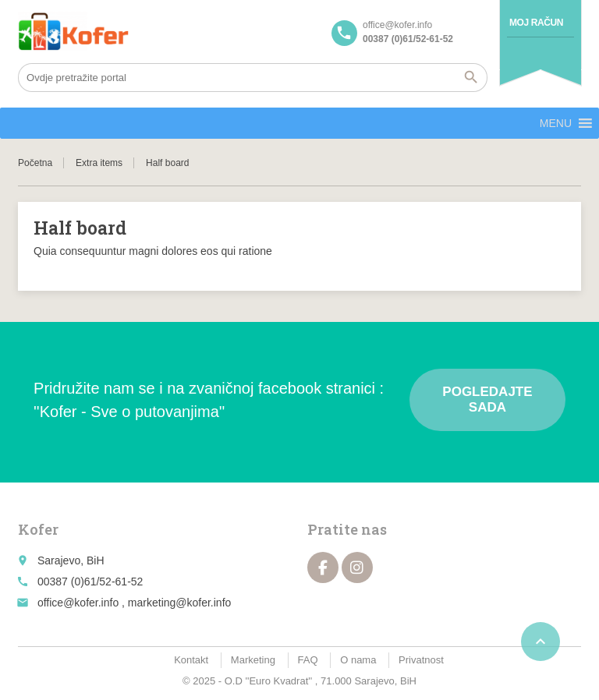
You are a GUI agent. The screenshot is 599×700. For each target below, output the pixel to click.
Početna (35, 163)
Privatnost (421, 660)
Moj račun (536, 23)
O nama (358, 660)
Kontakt (191, 660)
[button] (556, 123)
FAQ (308, 660)
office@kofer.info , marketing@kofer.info (134, 603)
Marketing (253, 660)
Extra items (99, 163)
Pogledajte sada (487, 399)
